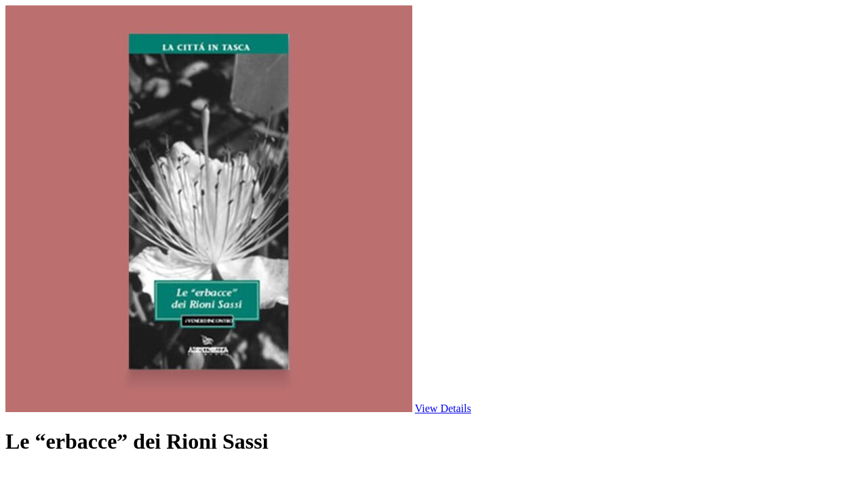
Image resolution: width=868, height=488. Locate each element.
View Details (443, 408)
